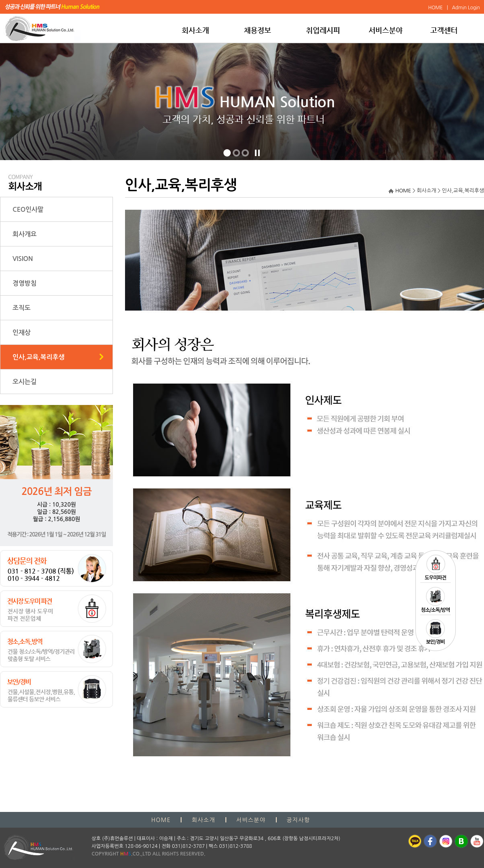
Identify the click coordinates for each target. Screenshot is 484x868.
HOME (403, 191)
